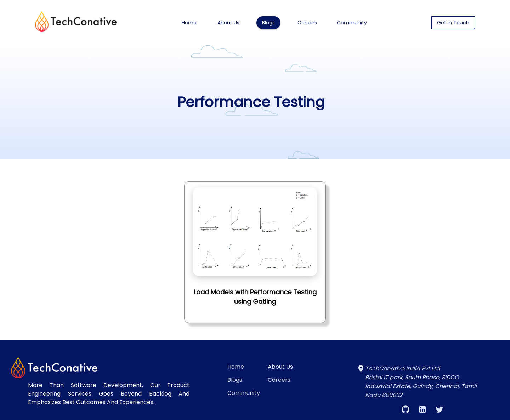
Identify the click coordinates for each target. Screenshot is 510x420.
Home (189, 23)
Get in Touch (453, 23)
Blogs (268, 23)
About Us (228, 23)
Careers (307, 23)
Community (352, 23)
